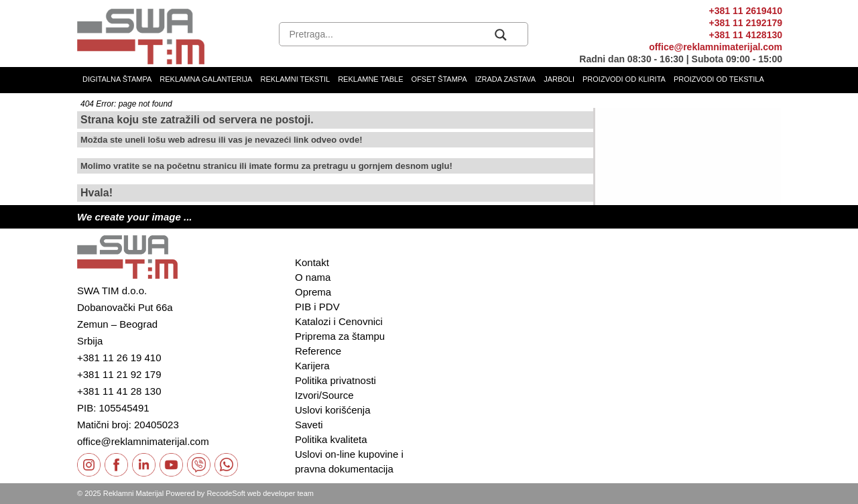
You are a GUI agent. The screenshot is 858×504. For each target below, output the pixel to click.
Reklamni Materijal (133, 493)
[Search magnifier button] (501, 35)
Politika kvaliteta (331, 439)
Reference (318, 351)
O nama (313, 277)
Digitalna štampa (117, 79)
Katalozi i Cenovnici (339, 321)
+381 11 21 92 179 (119, 374)
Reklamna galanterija (206, 79)
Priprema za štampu (340, 336)
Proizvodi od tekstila (719, 79)
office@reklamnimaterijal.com (716, 47)
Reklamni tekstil (295, 79)
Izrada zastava (505, 79)
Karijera (312, 366)
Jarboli (559, 79)
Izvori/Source (324, 395)
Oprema (313, 292)
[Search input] (389, 35)
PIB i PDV (317, 307)
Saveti (309, 425)
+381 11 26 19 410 (119, 358)
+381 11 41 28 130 (119, 391)
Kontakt (312, 262)
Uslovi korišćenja (333, 410)
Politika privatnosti (335, 380)
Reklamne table (370, 79)
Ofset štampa (439, 79)
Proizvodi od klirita (624, 79)
